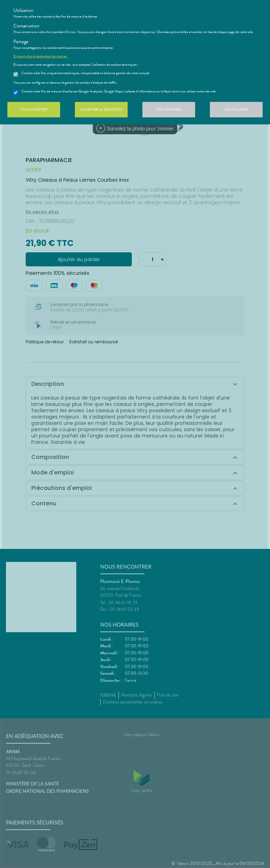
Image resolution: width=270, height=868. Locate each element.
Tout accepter (34, 109)
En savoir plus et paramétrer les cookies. (40, 56)
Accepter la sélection (101, 109)
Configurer (236, 109)
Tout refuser (169, 109)
